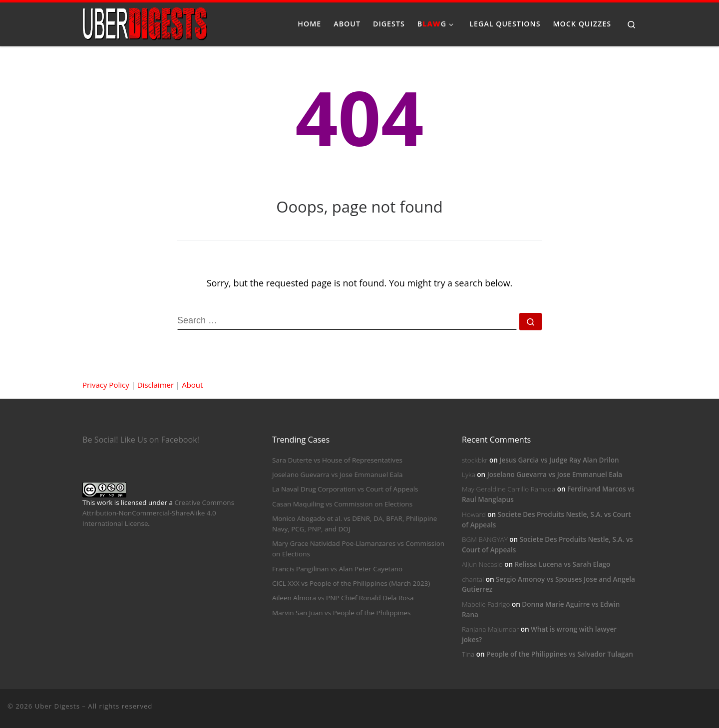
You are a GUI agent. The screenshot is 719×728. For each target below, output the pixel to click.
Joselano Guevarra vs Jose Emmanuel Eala (337, 475)
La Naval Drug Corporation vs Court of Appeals (345, 489)
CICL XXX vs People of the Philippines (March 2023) (351, 583)
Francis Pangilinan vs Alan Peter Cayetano (337, 569)
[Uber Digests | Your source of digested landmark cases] (145, 22)
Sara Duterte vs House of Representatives (337, 460)
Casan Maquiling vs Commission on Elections (342, 504)
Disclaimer (156, 385)
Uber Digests (57, 706)
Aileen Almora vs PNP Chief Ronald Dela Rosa (343, 598)
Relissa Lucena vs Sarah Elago (562, 564)
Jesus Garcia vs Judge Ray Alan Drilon (559, 460)
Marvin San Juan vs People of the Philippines (341, 613)
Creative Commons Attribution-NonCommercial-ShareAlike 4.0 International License (158, 513)
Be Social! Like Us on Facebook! (141, 440)
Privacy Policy (106, 385)
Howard (474, 514)
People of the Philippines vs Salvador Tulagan (560, 654)
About (192, 385)
